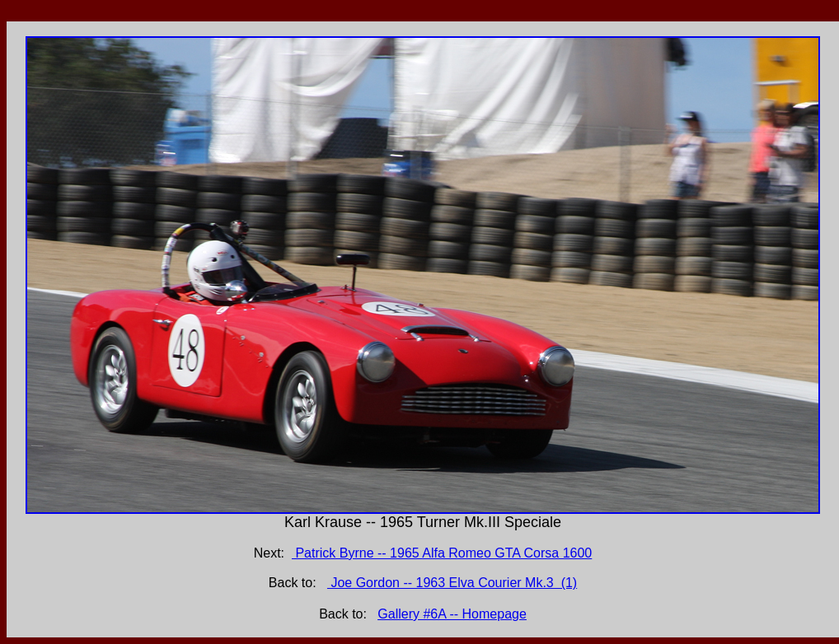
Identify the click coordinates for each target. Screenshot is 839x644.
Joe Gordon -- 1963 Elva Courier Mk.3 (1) (452, 583)
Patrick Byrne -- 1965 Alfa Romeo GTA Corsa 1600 (442, 553)
